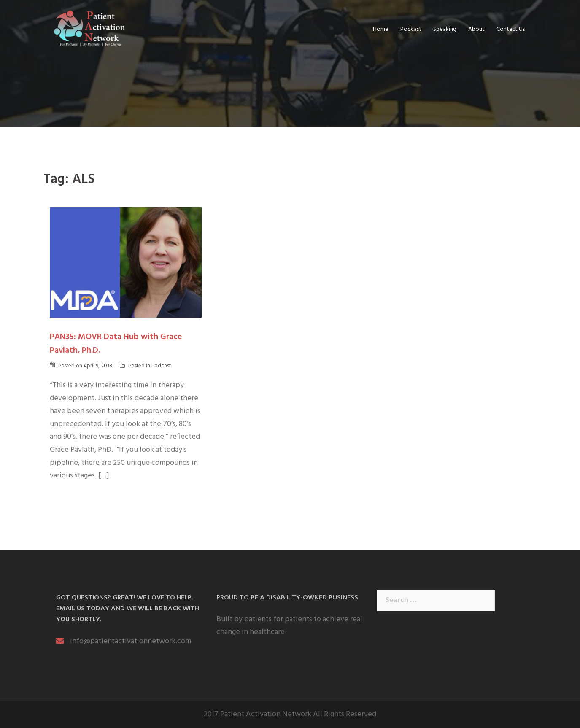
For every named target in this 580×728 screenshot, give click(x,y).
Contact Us (511, 29)
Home (381, 29)
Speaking (445, 29)
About (476, 29)
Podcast (411, 29)
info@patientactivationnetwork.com (131, 641)
